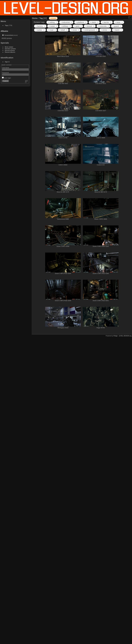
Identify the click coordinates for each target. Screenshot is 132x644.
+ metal (53, 26)
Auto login (6, 78)
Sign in (7, 62)
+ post (78, 26)
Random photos (10, 49)
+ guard (117, 26)
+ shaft (63, 30)
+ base (119, 22)
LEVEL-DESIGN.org (125, 336)
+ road (52, 30)
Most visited (9, 47)
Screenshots (9, 35)
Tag (41, 18)
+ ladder (40, 30)
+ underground (90, 30)
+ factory (40, 26)
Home (35, 18)
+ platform (81, 22)
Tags (7, 25)
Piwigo (116, 336)
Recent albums (10, 52)
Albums (4, 31)
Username (6, 68)
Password (5, 73)
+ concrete (103, 26)
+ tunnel (90, 26)
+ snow (75, 30)
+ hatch (118, 30)
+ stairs (94, 22)
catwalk (53, 18)
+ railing (52, 22)
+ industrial (66, 22)
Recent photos (10, 50)
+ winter (105, 30)
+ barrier (107, 22)
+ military (66, 26)
